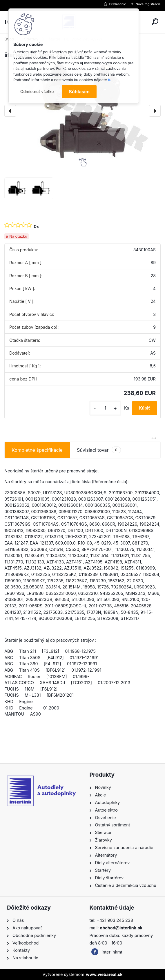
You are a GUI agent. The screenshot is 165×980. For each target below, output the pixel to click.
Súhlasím (79, 92)
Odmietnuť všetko (37, 92)
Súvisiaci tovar (99, 450)
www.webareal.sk (104, 974)
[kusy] (105, 408)
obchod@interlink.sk (121, 928)
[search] (155, 22)
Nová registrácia (148, 4)
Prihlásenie (118, 4)
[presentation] (10, 111)
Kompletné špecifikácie (37, 450)
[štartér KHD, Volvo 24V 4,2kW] (82, 111)
